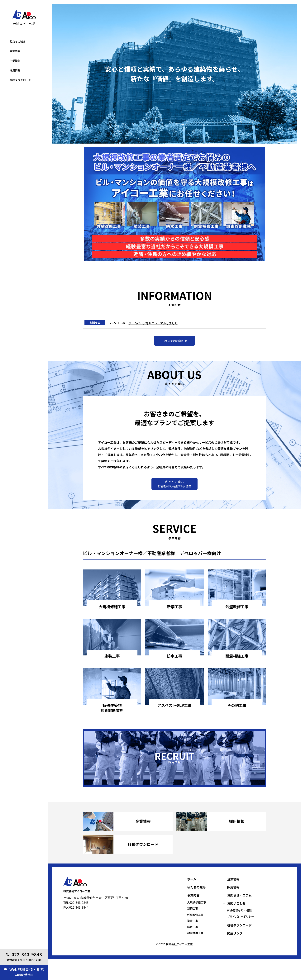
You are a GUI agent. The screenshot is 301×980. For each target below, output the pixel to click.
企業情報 (15, 61)
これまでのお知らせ (174, 344)
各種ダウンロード (20, 80)
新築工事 (193, 929)
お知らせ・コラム (239, 916)
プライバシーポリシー (241, 937)
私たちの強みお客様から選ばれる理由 (174, 488)
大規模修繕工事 (197, 923)
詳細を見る (112, 621)
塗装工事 (11, 29)
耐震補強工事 (195, 954)
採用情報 (15, 70)
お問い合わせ (236, 924)
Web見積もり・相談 (239, 931)
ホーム (192, 900)
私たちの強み (18, 41)
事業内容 (15, 51)
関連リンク (235, 954)
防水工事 (193, 948)
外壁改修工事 (195, 935)
